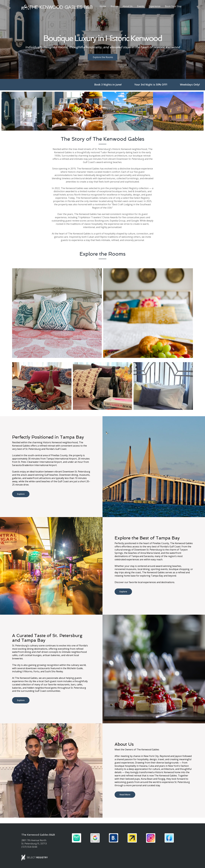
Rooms (114, 6)
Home (103, 6)
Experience (155, 6)
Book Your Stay (173, 6)
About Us (128, 6)
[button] (5, 111)
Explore (21, 494)
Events (141, 6)
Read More (125, 795)
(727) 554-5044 (29, 847)
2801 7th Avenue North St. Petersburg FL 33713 (34, 842)
